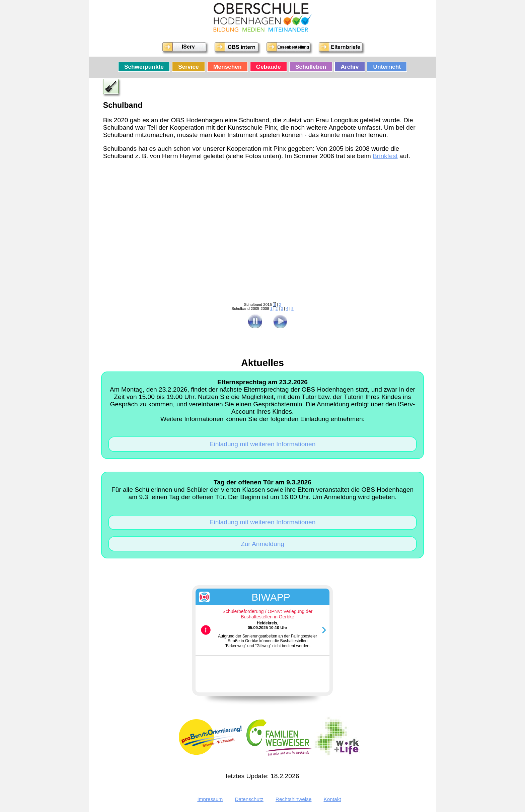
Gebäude (269, 67)
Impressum (210, 799)
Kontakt (332, 799)
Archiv (350, 67)
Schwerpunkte (144, 67)
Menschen (227, 67)
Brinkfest (385, 156)
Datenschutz (249, 799)
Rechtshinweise (294, 799)
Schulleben (311, 67)
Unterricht (387, 67)
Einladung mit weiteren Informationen (263, 444)
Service (188, 67)
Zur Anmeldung (262, 544)
